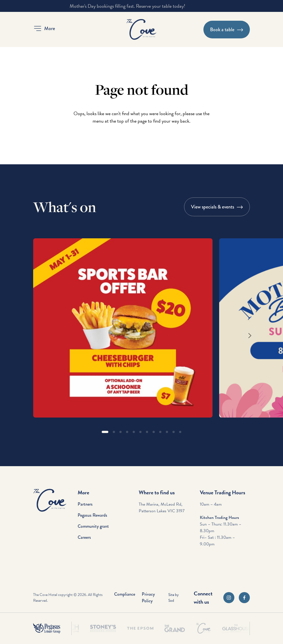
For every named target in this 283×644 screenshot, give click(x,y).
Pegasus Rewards (92, 515)
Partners (85, 504)
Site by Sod (174, 598)
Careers (84, 537)
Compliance (125, 594)
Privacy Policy (148, 597)
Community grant (93, 526)
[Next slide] (250, 336)
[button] (44, 28)
